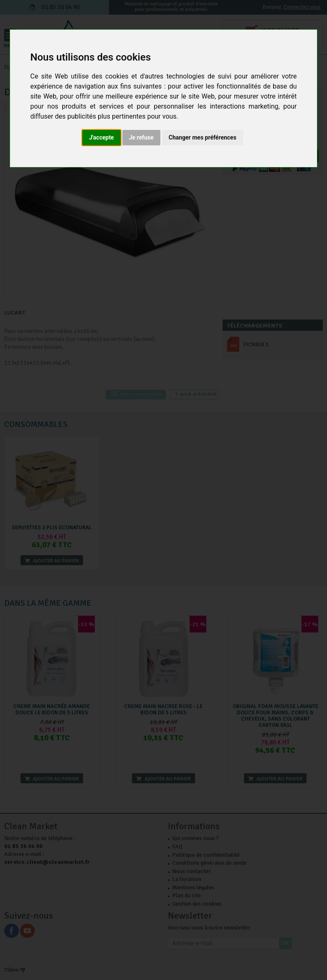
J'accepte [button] (101, 137)
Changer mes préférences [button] (203, 137)
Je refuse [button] (141, 137)
